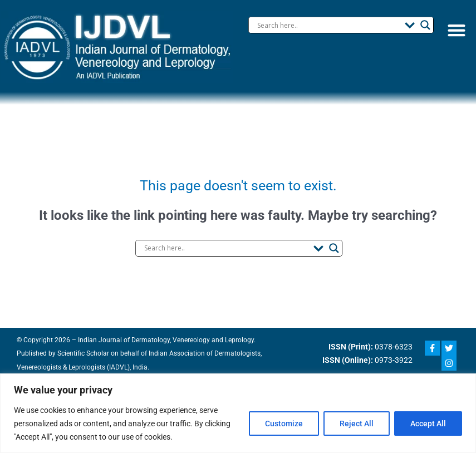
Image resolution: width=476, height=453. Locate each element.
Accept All (428, 424)
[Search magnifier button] (425, 25)
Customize (284, 424)
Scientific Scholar (76, 353)
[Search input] (328, 25)
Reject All (357, 424)
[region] (238, 413)
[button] (456, 30)
